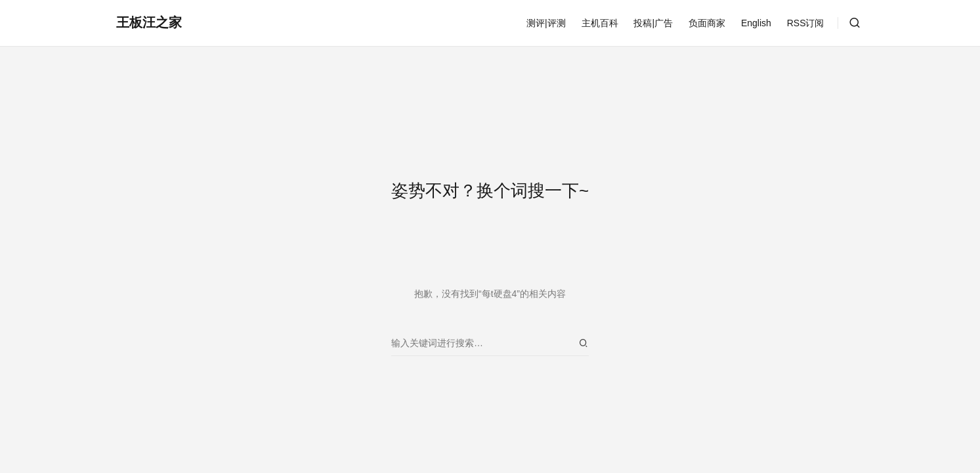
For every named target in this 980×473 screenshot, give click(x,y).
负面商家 (707, 23)
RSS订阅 (806, 23)
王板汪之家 (149, 22)
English (756, 23)
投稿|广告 (653, 23)
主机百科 (600, 23)
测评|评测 (546, 23)
